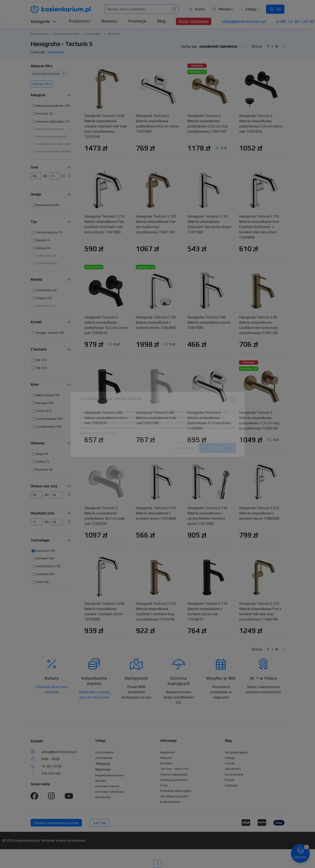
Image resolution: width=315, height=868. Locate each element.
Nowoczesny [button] (44, 205)
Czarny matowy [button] (46, 419)
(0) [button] (62, 129)
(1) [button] (67, 121)
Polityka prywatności (174, 780)
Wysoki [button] (40, 240)
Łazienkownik (234, 774)
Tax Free (100, 823)
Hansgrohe (93, 34)
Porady (229, 780)
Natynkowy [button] (43, 306)
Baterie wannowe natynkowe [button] (55, 151)
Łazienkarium (40, 34)
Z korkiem (39, 349)
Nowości (109, 21)
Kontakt (198, 9)
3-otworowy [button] (44, 263)
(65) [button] (52, 574)
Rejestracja (103, 769)
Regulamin (167, 752)
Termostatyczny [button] (47, 232)
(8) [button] (55, 290)
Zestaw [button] (41, 248)
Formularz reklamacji (109, 792)
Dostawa (166, 763)
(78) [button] (68, 106)
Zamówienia (104, 758)
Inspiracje (231, 785)
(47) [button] (44, 368)
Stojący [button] (40, 298)
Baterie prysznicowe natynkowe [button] (57, 144)
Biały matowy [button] (44, 395)
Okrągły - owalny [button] (47, 333)
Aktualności (233, 769)
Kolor (35, 384)
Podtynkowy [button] (44, 290)
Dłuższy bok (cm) (44, 486)
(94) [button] (52, 558)
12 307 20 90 (52, 766)
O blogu (230, 758)
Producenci (80, 21)
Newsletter (103, 797)
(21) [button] (48, 411)
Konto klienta (104, 752)
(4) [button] (46, 454)
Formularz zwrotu (108, 786)
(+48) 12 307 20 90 (295, 21)
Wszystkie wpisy (236, 752)
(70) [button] (49, 298)
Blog (161, 21)
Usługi (100, 741)
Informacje (168, 741)
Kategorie (44, 21)
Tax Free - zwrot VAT (175, 769)
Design (36, 194)
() (275, 9)
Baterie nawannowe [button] (49, 136)
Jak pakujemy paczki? (174, 796)
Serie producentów (66, 34)
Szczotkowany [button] (45, 426)
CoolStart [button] (42, 574)
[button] (51, 106)
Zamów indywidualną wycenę (56, 823)
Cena (34, 167)
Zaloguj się (251, 9)
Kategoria (38, 95)
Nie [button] (38, 360)
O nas (164, 785)
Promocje (137, 21)
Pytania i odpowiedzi (174, 774)
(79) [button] (58, 566)
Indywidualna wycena (109, 775)
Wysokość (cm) (42, 513)
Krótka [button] (40, 462)
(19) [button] (51, 403)
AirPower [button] (42, 558)
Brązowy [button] (41, 403)
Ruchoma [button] (42, 469)
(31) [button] (44, 360)
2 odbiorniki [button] (43, 256)
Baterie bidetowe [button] (47, 129)
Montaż (36, 279)
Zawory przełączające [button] (50, 121)
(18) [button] (57, 395)
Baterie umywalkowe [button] (50, 106)
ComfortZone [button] (45, 566)
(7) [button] (48, 240)
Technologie (40, 540)
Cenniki (230, 763)
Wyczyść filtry (42, 84)
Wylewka (38, 443)
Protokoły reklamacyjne (176, 791)
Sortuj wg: (213, 46)
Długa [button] (39, 454)
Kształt (36, 322)
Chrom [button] (40, 411)
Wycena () (224, 9)
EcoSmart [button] (42, 551)
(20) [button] (60, 419)
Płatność (166, 758)
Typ (34, 222)
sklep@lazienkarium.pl (244, 21)
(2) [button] (51, 113)
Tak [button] (38, 368)
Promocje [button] (42, 113)
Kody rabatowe (194, 21)
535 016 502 (51, 773)
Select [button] (40, 582)
